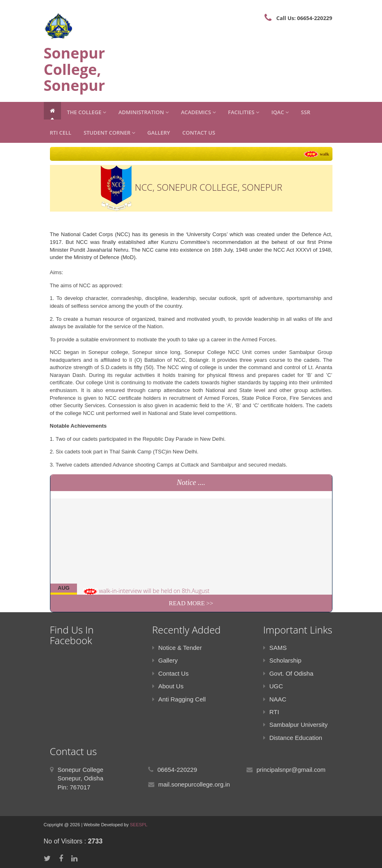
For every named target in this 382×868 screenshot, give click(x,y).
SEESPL (139, 825)
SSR (306, 112)
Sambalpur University (296, 725)
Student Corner (109, 133)
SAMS (275, 648)
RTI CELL (61, 133)
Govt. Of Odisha (288, 673)
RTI (271, 712)
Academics (198, 112)
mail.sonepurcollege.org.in (194, 784)
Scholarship (282, 660)
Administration (144, 112)
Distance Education (293, 738)
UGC (273, 686)
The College (87, 112)
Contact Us (199, 133)
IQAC (280, 112)
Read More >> (191, 603)
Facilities (244, 112)
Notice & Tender (177, 648)
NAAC (275, 699)
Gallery (159, 133)
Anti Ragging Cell (179, 699)
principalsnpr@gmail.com (291, 770)
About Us (168, 686)
